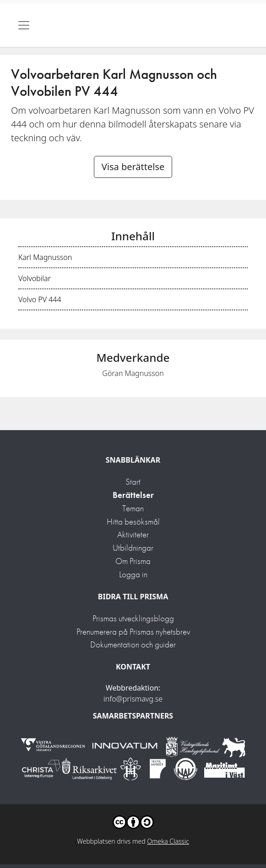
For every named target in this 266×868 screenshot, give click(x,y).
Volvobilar (35, 278)
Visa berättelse (133, 167)
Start (133, 482)
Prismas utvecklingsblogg (133, 618)
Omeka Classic (168, 841)
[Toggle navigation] (24, 25)
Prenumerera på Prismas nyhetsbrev (133, 632)
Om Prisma (133, 561)
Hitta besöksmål (133, 522)
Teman (133, 508)
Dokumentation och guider (133, 644)
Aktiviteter (133, 534)
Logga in (133, 574)
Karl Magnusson (45, 257)
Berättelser (133, 495)
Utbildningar (133, 548)
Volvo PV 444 (40, 299)
